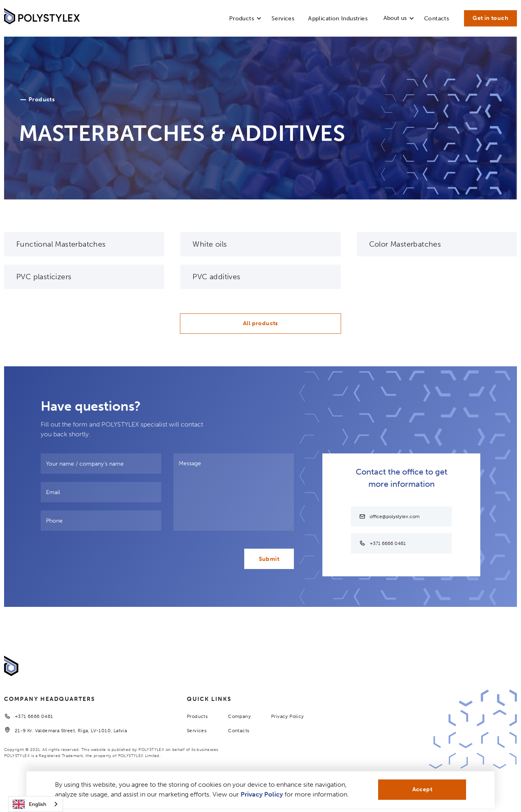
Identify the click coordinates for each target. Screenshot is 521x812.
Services (283, 19)
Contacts (437, 19)
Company (239, 716)
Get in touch (490, 18)
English (30, 804)
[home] (42, 18)
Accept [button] (422, 789)
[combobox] (36, 804)
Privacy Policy (288, 716)
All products (260, 323)
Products (197, 716)
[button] (242, 20)
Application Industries (338, 19)
